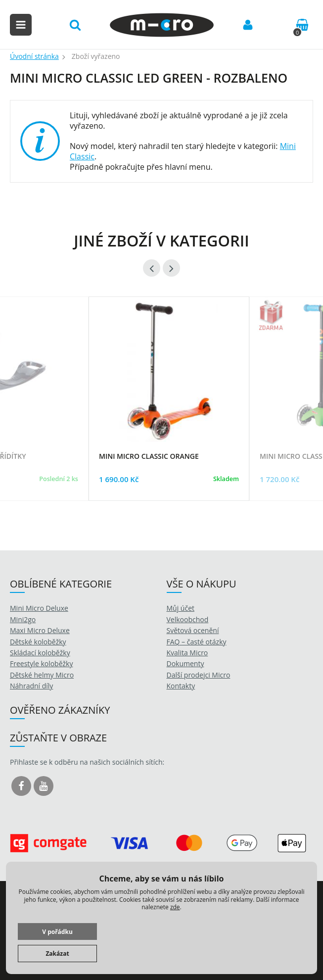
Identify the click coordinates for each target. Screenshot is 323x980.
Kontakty (181, 686)
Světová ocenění (193, 630)
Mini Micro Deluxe (39, 608)
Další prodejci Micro (199, 675)
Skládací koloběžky (40, 653)
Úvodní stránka (34, 56)
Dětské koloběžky (38, 642)
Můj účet (181, 608)
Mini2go (23, 619)
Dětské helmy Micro (42, 675)
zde (175, 907)
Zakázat (57, 954)
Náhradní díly (31, 686)
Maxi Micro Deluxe (40, 630)
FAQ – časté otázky (197, 642)
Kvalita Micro (187, 653)
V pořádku (57, 932)
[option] (169, 411)
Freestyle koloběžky (41, 663)
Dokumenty (185, 663)
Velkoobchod (188, 619)
